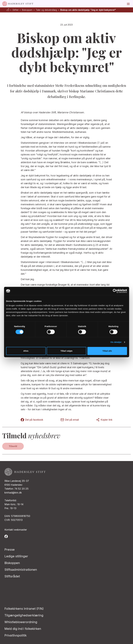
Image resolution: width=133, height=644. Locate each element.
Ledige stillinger (16, 556)
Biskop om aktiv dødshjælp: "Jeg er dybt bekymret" (88, 10)
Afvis (26, 351)
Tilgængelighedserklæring (24, 615)
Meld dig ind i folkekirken (23, 629)
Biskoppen (27, 10)
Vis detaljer (116, 342)
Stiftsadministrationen (21, 570)
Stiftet (15, 10)
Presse (10, 550)
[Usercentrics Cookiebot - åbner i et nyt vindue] (115, 291)
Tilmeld (13, 446)
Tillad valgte (66, 351)
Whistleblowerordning (21, 622)
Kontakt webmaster (16, 530)
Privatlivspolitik (15, 635)
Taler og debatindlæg (46, 10)
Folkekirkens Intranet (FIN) (24, 609)
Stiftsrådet (12, 576)
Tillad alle (107, 351)
